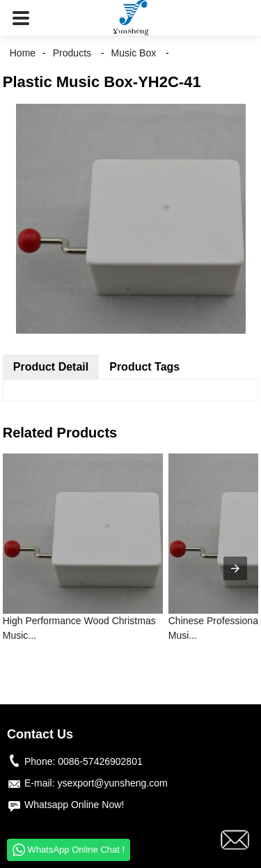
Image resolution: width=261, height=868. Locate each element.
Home (23, 53)
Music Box (134, 53)
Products (72, 53)
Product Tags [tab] (144, 367)
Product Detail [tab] (51, 367)
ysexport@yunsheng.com (112, 783)
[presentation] (235, 568)
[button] (21, 18)
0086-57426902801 (100, 761)
